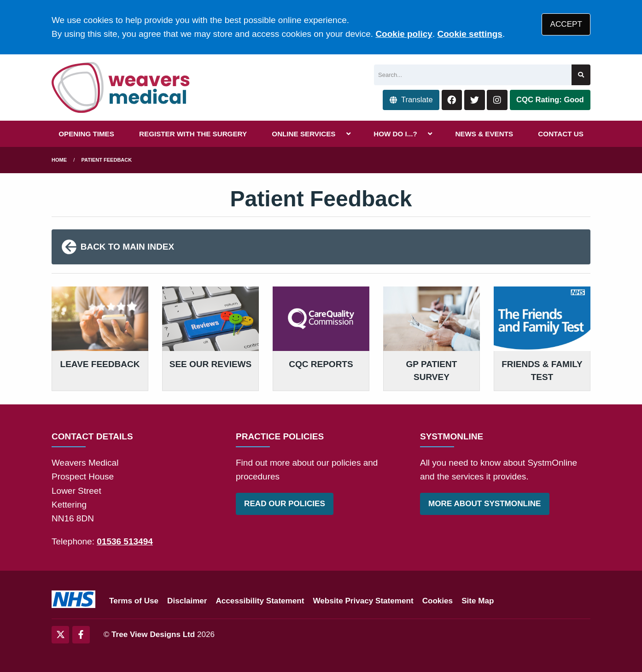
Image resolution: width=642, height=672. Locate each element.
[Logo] (121, 88)
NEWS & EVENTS (484, 134)
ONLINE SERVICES (303, 134)
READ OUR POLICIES (285, 504)
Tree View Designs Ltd (153, 634)
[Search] (473, 75)
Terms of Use (134, 601)
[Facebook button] (452, 100)
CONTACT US (560, 134)
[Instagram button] (497, 100)
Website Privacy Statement (363, 601)
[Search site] (581, 75)
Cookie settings (470, 34)
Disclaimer (187, 601)
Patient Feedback (107, 160)
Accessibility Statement (260, 601)
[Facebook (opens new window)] (81, 635)
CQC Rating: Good (550, 100)
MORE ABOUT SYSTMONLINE (484, 504)
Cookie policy (404, 34)
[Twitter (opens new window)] (60, 635)
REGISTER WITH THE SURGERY (193, 134)
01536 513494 (125, 541)
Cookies (438, 601)
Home (59, 160)
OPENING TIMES (86, 134)
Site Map (478, 601)
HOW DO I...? (395, 134)
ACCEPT (566, 24)
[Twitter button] (475, 100)
